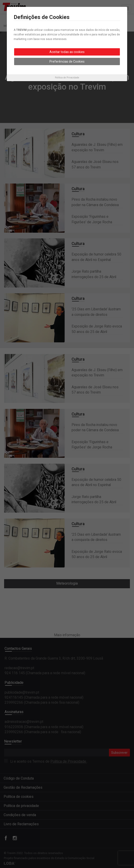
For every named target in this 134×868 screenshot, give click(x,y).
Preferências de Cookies (67, 61)
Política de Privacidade (67, 78)
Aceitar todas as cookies (67, 52)
